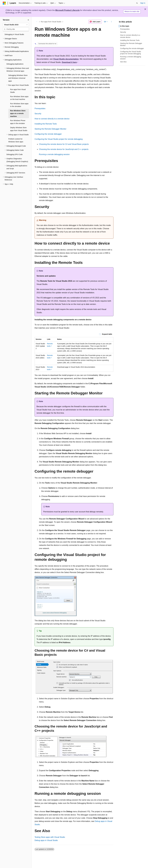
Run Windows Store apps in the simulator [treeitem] (19, 105)
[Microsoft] (4, 3)
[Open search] (137, 3)
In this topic (125, 26)
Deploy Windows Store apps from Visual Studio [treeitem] (19, 129)
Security (38, 114)
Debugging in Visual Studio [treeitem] (14, 34)
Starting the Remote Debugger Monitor (50, 129)
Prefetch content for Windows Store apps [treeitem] (16, 140)
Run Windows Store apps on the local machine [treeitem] (19, 98)
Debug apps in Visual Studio (46, 840)
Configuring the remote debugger (48, 134)
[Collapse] (28, 20)
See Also (123, 62)
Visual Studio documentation (66, 59)
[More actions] (111, 22)
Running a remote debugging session (54, 154)
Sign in (143, 3)
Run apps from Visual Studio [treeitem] (18, 91)
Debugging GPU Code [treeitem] (15, 154)
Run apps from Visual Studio (51, 22)
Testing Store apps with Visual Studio (50, 837)
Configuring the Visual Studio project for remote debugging (59, 139)
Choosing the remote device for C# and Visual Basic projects (64, 144)
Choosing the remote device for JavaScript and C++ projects (64, 149)
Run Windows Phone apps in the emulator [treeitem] (18, 122)
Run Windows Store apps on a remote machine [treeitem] (18, 113)
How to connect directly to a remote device (52, 119)
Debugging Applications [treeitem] (15, 64)
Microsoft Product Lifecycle (67, 10)
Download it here (69, 62)
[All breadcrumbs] (37, 22)
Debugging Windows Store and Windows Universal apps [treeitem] (18, 78)
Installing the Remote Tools (46, 124)
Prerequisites (40, 108)
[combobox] (16, 25)
